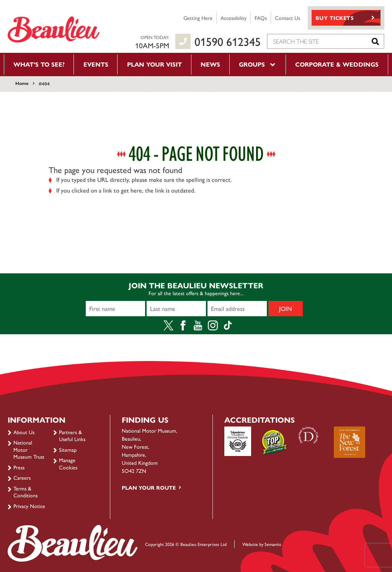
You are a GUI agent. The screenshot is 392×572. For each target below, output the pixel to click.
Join (286, 308)
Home (22, 83)
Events (96, 64)
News (210, 64)
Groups (258, 64)
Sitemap (68, 449)
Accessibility (234, 18)
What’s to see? (39, 64)
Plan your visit (154, 64)
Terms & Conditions (25, 492)
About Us (24, 432)
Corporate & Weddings (337, 64)
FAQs (261, 18)
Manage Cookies (68, 463)
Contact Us (287, 18)
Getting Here (198, 18)
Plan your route (149, 487)
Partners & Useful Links (72, 435)
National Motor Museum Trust (29, 449)
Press (19, 467)
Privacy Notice (29, 506)
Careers (22, 477)
